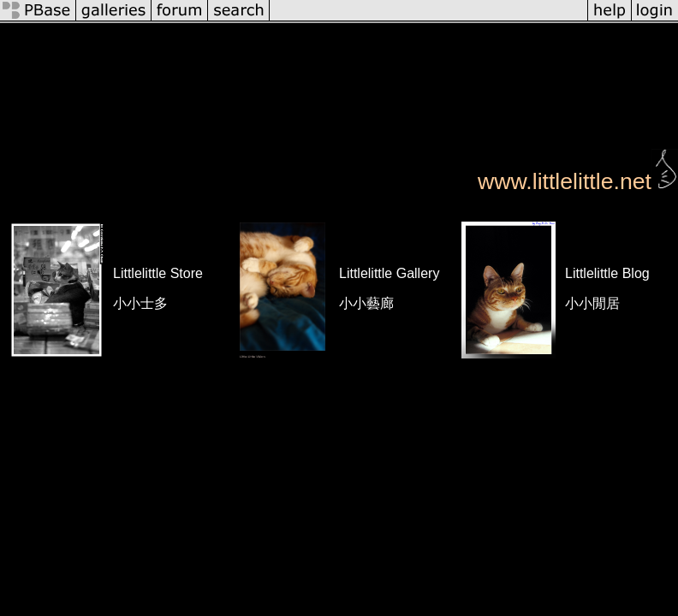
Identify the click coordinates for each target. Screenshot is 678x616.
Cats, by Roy (217, 83)
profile (202, 34)
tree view (484, 34)
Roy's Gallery (376, 34)
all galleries (271, 34)
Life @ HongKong (321, 83)
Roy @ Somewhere (107, 83)
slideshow (642, 34)
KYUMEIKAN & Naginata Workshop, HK (508, 83)
